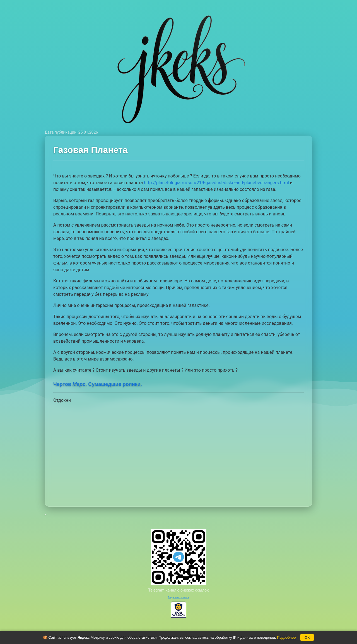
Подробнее (286, 637)
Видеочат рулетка (178, 597)
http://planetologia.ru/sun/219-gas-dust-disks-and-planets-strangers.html (216, 183)
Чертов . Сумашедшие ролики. (98, 384)
